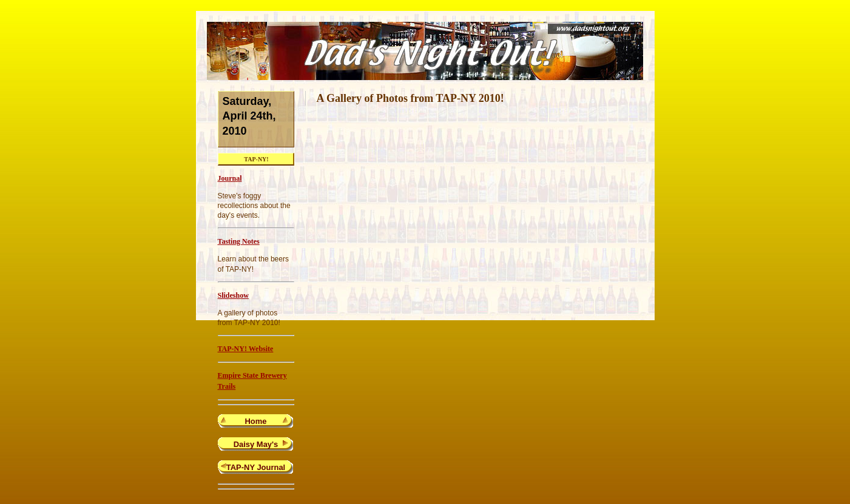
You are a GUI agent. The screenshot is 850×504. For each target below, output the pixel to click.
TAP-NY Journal (256, 467)
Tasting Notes (239, 241)
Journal (230, 178)
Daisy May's (256, 444)
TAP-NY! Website (246, 349)
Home (256, 421)
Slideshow (233, 295)
